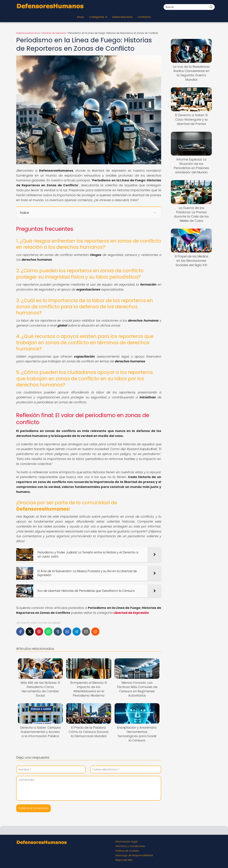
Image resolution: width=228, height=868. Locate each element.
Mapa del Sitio (124, 860)
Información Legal (126, 842)
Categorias (97, 17)
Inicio (81, 17)
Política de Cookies (127, 851)
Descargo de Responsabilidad (134, 855)
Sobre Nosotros (122, 17)
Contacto (144, 17)
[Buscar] (211, 7)
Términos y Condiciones (130, 846)
